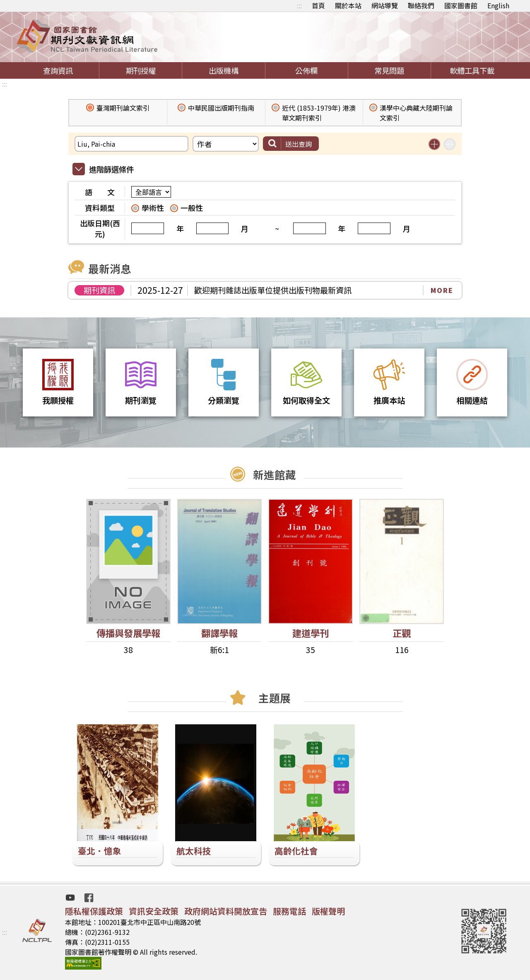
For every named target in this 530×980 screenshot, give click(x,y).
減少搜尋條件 (450, 144)
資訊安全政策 (154, 911)
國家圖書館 (461, 5)
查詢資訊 (58, 70)
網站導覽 (385, 5)
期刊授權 (141, 70)
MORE (442, 290)
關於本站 (348, 5)
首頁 (318, 5)
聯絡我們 (421, 5)
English (498, 5)
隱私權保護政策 (94, 911)
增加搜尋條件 (434, 144)
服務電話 (289, 911)
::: (299, 5)
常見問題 (389, 70)
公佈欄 (306, 70)
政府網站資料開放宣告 (226, 911)
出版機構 (224, 70)
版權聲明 (328, 911)
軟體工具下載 (472, 70)
